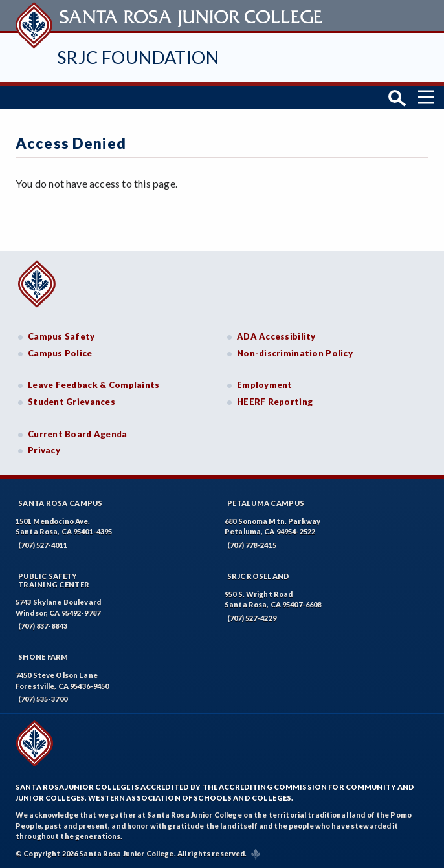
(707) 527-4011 (43, 545)
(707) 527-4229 (252, 618)
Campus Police (60, 353)
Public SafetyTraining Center (54, 580)
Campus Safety (61, 336)
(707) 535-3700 (43, 699)
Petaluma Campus (266, 503)
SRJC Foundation (138, 57)
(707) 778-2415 (252, 545)
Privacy (44, 450)
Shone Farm (43, 657)
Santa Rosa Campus (61, 503)
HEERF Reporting (275, 402)
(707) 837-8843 (43, 626)
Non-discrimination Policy (295, 353)
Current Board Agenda (78, 434)
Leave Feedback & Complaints (94, 385)
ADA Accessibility (276, 336)
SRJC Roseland (259, 576)
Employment (265, 385)
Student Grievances (72, 402)
